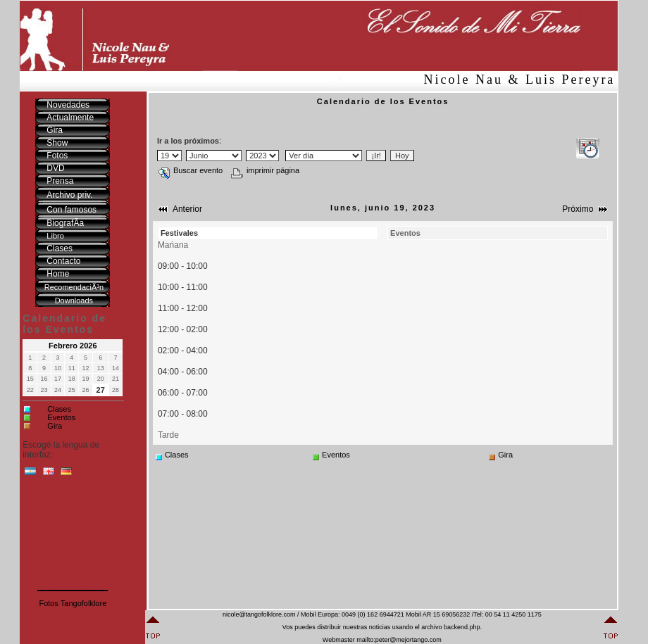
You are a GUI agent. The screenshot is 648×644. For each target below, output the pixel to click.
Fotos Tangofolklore (73, 603)
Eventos (61, 417)
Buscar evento (191, 170)
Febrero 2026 (73, 346)
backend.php (462, 627)
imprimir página (265, 170)
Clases (59, 409)
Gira (55, 426)
